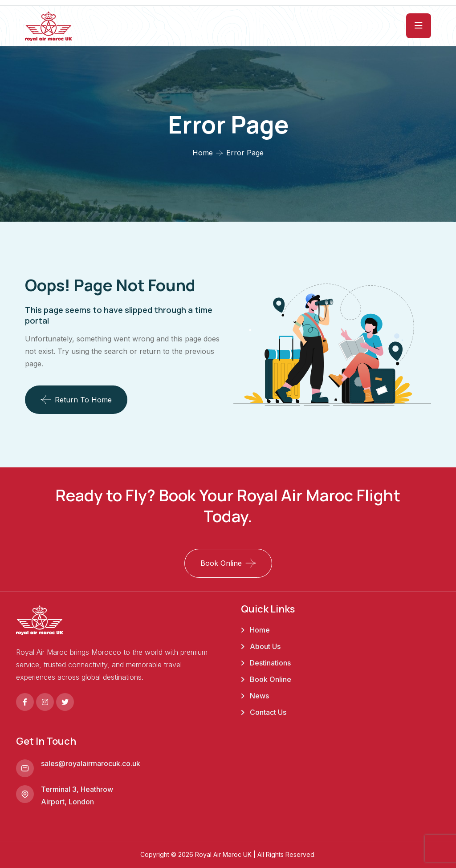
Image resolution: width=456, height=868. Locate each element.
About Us (265, 646)
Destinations (270, 663)
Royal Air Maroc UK (223, 854)
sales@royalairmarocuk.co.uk (91, 763)
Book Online (221, 563)
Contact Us (268, 712)
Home (203, 153)
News (259, 696)
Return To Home (76, 400)
